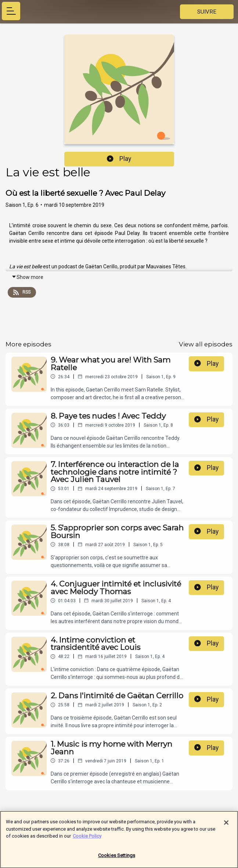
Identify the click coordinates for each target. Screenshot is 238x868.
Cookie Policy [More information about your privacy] (87, 840)
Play (119, 159)
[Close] (226, 826)
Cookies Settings (117, 859)
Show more (27, 277)
